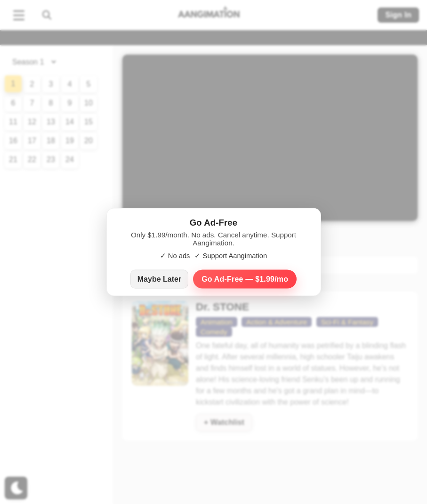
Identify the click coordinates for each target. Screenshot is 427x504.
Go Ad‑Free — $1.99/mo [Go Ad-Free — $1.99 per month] (245, 279)
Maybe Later (159, 279)
